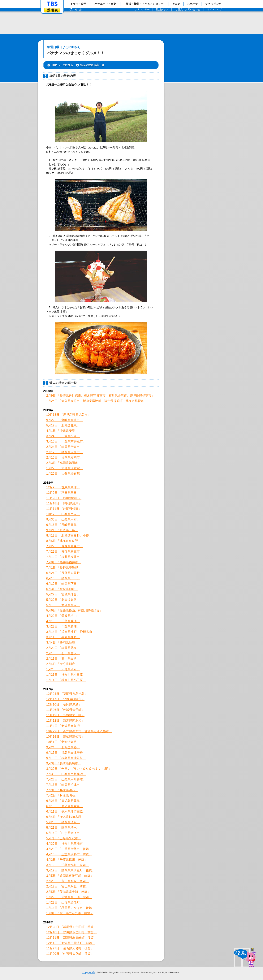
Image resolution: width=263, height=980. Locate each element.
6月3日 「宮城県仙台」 (62, 589)
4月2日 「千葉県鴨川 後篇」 (67, 860)
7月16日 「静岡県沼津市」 (65, 785)
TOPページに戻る (62, 65)
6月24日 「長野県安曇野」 (65, 573)
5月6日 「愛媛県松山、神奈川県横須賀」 (74, 610)
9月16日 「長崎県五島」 (63, 525)
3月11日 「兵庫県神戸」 (63, 637)
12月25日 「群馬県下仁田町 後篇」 (71, 927)
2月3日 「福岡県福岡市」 (64, 463)
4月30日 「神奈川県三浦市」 (66, 844)
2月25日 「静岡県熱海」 (63, 648)
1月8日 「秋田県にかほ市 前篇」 (70, 913)
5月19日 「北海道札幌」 (63, 425)
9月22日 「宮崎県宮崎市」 (65, 420)
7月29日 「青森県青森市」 (65, 546)
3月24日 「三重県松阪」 (63, 436)
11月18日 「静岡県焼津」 (64, 503)
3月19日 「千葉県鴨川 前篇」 (68, 865)
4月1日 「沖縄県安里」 (62, 431)
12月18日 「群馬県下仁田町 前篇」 (71, 932)
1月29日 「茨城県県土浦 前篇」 (69, 897)
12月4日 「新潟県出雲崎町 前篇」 (71, 943)
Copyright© (88, 972)
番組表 (52, 10)
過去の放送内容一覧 (92, 65)
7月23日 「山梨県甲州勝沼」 (66, 779)
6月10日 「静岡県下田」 (63, 584)
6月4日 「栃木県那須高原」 (65, 817)
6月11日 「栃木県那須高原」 (66, 812)
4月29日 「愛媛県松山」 (63, 616)
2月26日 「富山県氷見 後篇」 (68, 881)
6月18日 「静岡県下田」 (63, 578)
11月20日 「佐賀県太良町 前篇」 (70, 954)
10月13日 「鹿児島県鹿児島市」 (68, 415)
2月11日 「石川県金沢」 (63, 659)
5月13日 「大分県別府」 (63, 605)
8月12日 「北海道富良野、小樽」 (69, 535)
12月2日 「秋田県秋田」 (63, 493)
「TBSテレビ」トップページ (52, 4)
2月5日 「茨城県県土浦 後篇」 (68, 892)
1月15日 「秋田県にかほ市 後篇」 (71, 908)
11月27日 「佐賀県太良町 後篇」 (70, 948)
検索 (79, 10)
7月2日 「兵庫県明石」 (62, 795)
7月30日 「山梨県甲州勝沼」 (66, 774)
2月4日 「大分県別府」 (62, 664)
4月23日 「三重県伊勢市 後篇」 (69, 849)
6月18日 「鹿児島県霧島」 (65, 806)
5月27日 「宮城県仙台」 (63, 594)
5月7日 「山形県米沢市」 (64, 838)
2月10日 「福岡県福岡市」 (65, 458)
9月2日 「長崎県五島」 (62, 530)
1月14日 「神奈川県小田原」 (66, 680)
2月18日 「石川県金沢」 (63, 653)
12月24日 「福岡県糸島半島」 (67, 694)
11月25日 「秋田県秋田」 (64, 498)
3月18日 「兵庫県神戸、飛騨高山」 (71, 632)
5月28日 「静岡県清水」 (63, 822)
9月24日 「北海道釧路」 (63, 747)
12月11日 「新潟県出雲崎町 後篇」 (71, 938)
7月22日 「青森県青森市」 (65, 552)
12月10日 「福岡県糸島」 (64, 704)
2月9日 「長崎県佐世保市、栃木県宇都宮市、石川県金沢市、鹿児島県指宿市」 (100, 396)
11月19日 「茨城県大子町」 (65, 715)
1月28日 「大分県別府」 (63, 669)
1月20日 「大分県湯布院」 (65, 474)
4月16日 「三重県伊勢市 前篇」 (69, 854)
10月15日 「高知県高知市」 (65, 737)
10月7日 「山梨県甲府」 (63, 514)
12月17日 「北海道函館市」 (65, 699)
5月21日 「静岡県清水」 (63, 828)
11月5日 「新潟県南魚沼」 (65, 726)
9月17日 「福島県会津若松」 (66, 753)
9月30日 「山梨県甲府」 (63, 519)
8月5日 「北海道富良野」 (64, 541)
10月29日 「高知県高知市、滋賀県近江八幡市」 (79, 731)
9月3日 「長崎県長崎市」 (64, 763)
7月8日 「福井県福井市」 (64, 562)
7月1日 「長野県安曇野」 (64, 568)
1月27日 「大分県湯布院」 (65, 468)
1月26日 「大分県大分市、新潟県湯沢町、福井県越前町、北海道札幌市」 (97, 401)
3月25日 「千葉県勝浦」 (63, 626)
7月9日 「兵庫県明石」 (62, 790)
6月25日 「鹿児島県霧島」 (65, 801)
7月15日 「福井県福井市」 (65, 557)
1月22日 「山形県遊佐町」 (65, 902)
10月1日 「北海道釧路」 (63, 742)
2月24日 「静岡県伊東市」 (65, 447)
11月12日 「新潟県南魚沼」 (65, 721)
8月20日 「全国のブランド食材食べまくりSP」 (79, 769)
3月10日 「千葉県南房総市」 (66, 441)
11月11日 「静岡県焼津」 (64, 509)
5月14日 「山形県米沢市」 (65, 833)
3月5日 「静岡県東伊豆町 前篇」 (70, 876)
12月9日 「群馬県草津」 (63, 487)
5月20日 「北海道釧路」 (63, 600)
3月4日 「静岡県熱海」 (62, 643)
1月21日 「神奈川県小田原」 (66, 675)
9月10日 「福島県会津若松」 (66, 758)
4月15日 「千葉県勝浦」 (63, 621)
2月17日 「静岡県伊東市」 (65, 452)
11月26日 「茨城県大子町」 (65, 710)
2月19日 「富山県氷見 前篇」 (68, 886)
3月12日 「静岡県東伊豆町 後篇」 (71, 870)
